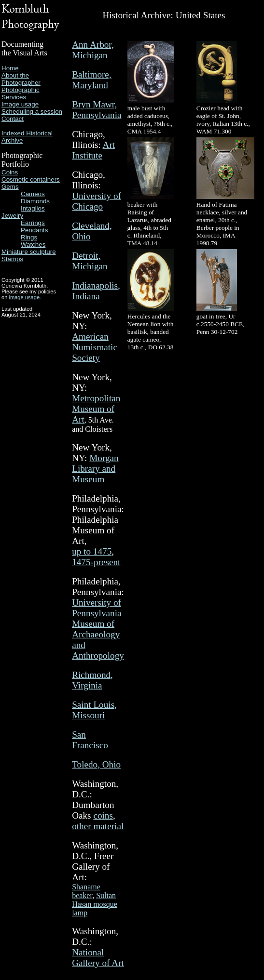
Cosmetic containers (31, 179)
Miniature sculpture (29, 252)
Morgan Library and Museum (95, 469)
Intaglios (33, 208)
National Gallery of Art (98, 958)
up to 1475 (92, 551)
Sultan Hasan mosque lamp (95, 904)
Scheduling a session (32, 112)
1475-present (96, 562)
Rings (29, 237)
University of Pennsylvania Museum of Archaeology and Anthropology (98, 629)
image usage (24, 297)
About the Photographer (21, 79)
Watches (33, 245)
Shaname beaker (86, 891)
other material (98, 826)
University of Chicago (97, 201)
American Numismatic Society (95, 347)
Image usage (20, 104)
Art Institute (93, 150)
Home (10, 68)
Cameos (33, 194)
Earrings (33, 223)
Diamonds (35, 201)
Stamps (12, 259)
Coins (10, 172)
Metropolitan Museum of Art (96, 409)
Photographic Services (21, 93)
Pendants (34, 230)
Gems (10, 187)
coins (103, 815)
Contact (13, 119)
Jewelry (12, 216)
